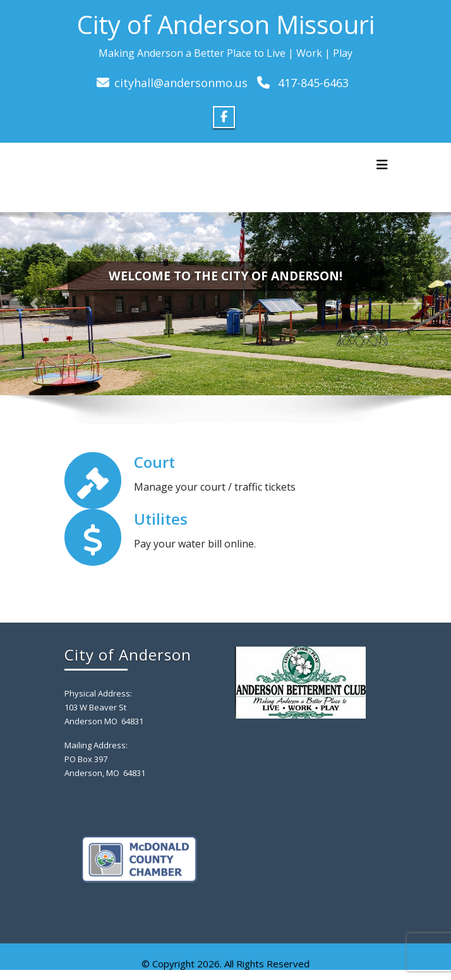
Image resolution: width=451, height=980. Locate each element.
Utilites (161, 519)
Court (154, 462)
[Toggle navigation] (382, 165)
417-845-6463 (313, 83)
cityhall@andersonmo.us (181, 83)
